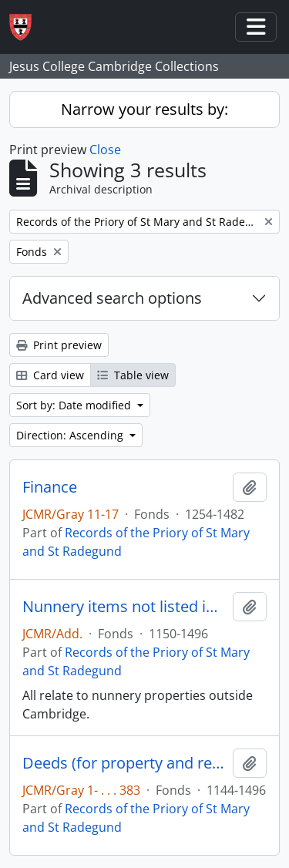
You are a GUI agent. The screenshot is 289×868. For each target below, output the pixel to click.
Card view (50, 375)
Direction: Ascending (71, 435)
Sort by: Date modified (75, 405)
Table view (133, 375)
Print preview (59, 345)
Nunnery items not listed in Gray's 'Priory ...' (124, 607)
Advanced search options (112, 298)
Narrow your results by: (144, 109)
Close (105, 150)
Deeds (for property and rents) (124, 763)
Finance (50, 487)
